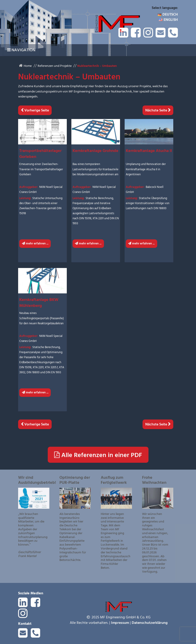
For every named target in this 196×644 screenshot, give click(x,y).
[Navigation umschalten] (21, 50)
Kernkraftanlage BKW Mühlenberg (39, 303)
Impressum (120, 623)
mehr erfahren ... (35, 243)
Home (28, 66)
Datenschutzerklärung (150, 623)
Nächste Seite (157, 110)
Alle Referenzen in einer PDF (98, 455)
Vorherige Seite (36, 110)
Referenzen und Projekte (55, 66)
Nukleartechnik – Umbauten (97, 66)
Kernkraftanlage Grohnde (95, 151)
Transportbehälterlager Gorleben (40, 154)
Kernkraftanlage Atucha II (149, 151)
